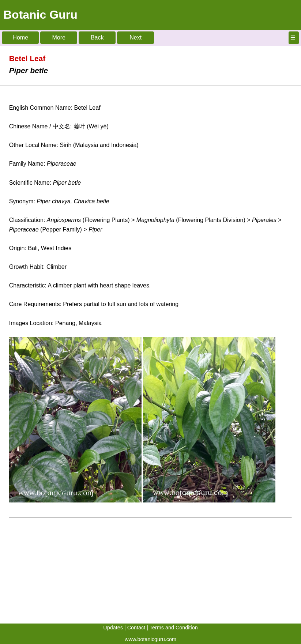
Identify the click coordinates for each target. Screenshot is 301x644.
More (59, 37)
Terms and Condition (174, 628)
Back (97, 37)
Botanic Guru (40, 15)
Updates (113, 628)
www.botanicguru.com (150, 639)
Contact (136, 628)
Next (136, 37)
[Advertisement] (150, 572)
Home (20, 37)
